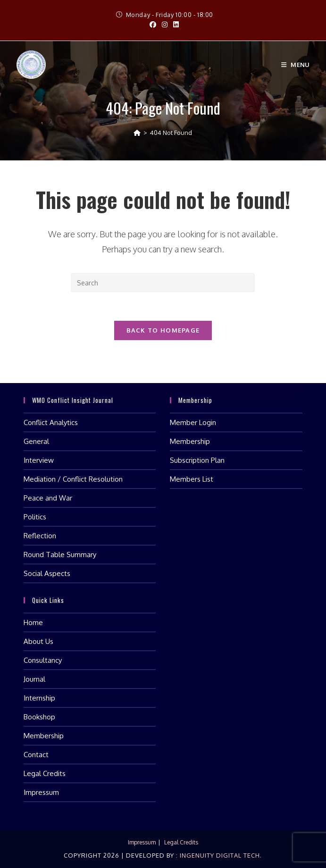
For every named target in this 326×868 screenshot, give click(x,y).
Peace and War (48, 498)
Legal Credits (45, 773)
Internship (39, 698)
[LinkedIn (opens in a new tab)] (175, 25)
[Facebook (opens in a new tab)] (153, 25)
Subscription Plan (197, 460)
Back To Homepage (163, 330)
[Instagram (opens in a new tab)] (165, 25)
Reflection (40, 536)
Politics (35, 517)
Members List (192, 479)
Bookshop (39, 717)
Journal (34, 679)
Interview (39, 460)
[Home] (137, 133)
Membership (190, 441)
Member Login (193, 422)
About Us (38, 641)
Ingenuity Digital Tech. (220, 855)
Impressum (41, 792)
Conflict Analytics (51, 422)
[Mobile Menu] (296, 65)
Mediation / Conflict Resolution (73, 479)
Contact (36, 755)
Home (33, 622)
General (36, 441)
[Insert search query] (163, 283)
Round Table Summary (60, 555)
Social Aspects (47, 573)
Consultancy (43, 660)
